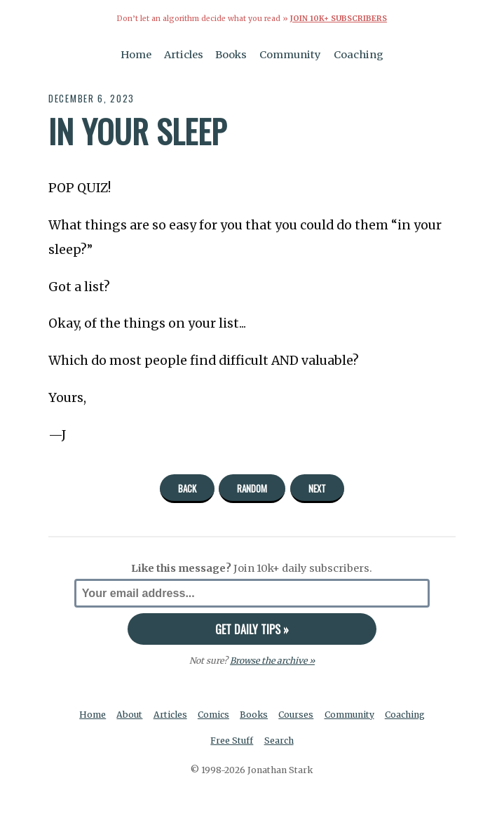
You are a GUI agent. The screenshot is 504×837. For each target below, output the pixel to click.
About (129, 715)
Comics (213, 715)
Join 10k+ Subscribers (339, 19)
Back (187, 488)
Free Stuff (232, 741)
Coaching (359, 55)
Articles (184, 55)
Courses (296, 715)
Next (317, 488)
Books (231, 55)
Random (252, 488)
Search (279, 741)
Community (290, 55)
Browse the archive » (272, 661)
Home (136, 55)
